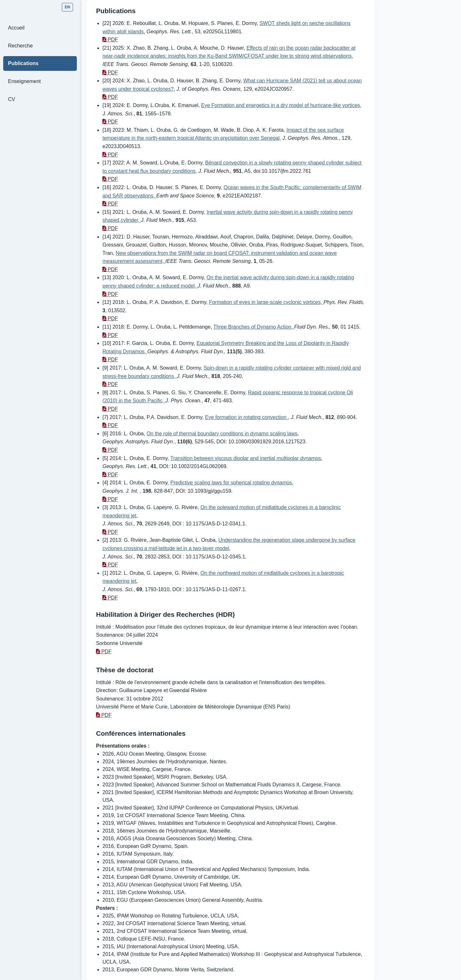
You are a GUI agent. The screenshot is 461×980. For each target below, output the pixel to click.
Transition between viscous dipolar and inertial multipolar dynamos (246, 458)
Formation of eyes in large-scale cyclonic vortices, (266, 302)
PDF (110, 40)
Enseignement (24, 81)
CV (12, 99)
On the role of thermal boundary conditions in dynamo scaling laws (222, 434)
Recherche (20, 46)
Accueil (16, 28)
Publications (23, 63)
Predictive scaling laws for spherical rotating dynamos (231, 483)
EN (67, 7)
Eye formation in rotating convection (246, 417)
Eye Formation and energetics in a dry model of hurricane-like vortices (280, 105)
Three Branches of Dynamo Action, (254, 327)
